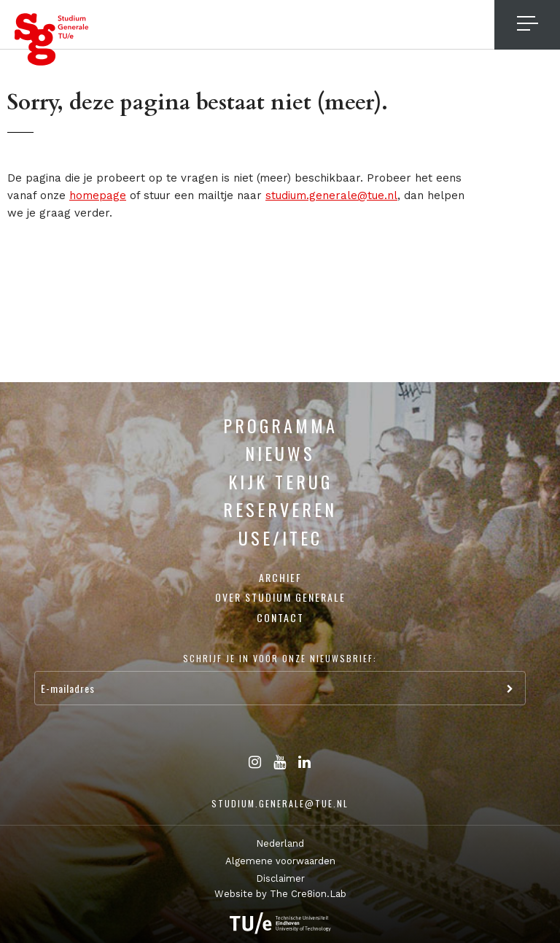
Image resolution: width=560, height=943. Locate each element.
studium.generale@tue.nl (331, 195)
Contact (280, 617)
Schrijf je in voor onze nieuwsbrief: (280, 658)
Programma (280, 425)
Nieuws (280, 453)
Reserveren (280, 509)
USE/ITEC (280, 538)
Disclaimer (280, 878)
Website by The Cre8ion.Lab (280, 894)
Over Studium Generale (280, 597)
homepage (98, 195)
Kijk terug (280, 481)
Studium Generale (52, 39)
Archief (280, 577)
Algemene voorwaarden (280, 861)
